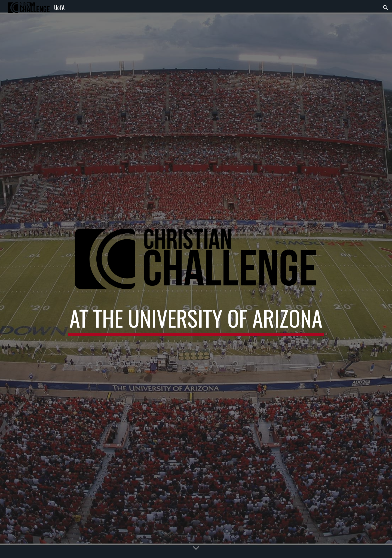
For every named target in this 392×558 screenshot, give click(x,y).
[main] (196, 323)
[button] (385, 8)
